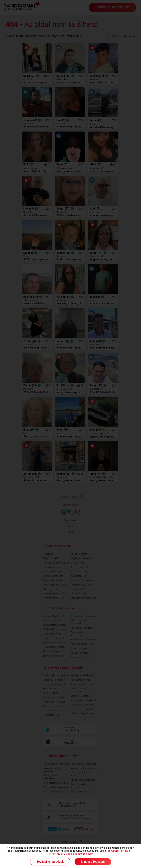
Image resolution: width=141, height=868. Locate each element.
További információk (119, 851)
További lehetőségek (50, 862)
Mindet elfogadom (93, 862)
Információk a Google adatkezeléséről (71, 854)
